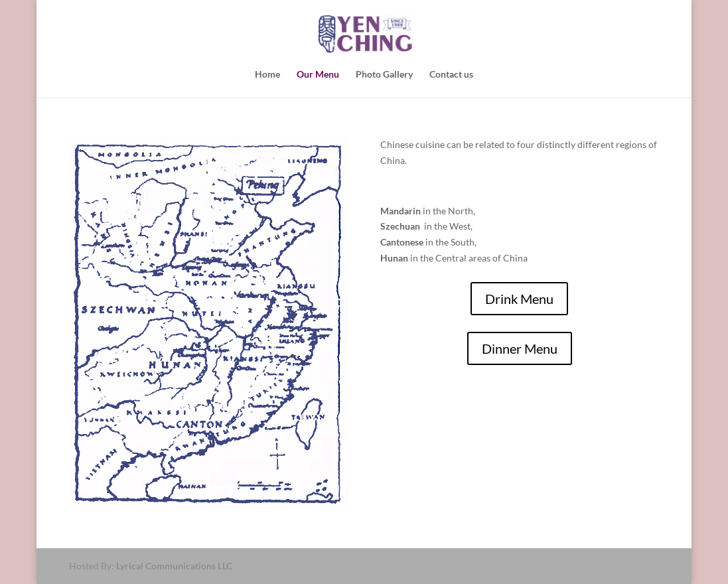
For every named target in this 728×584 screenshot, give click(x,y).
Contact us (451, 75)
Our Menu (318, 75)
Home (267, 75)
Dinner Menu (520, 348)
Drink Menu (519, 299)
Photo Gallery (384, 75)
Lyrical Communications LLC (174, 566)
